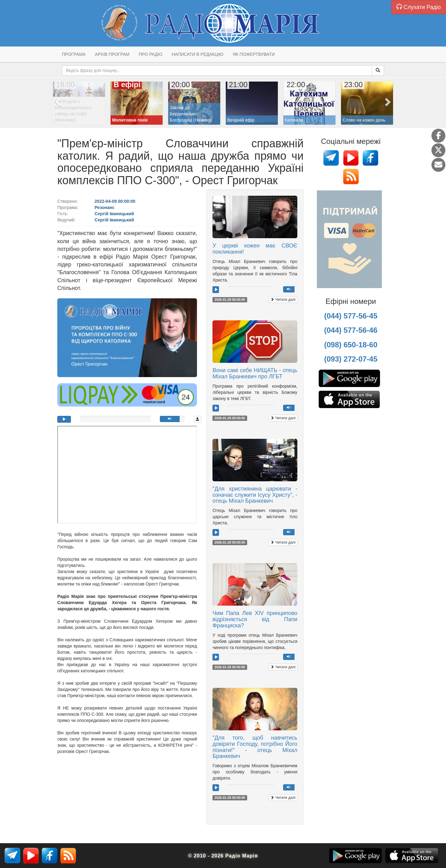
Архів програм (112, 54)
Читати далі (283, 300)
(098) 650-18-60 (351, 345)
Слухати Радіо (419, 7)
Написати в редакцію (197, 54)
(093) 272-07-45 (351, 359)
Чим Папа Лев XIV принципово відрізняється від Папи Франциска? (255, 619)
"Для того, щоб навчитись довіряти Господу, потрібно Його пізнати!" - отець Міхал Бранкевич (255, 747)
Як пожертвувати (254, 54)
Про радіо (151, 54)
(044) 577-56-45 (351, 316)
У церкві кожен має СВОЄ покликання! (255, 249)
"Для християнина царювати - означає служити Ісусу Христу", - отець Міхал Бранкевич (255, 495)
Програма (74, 54)
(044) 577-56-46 (351, 330)
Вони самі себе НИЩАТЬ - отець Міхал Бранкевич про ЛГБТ (255, 373)
